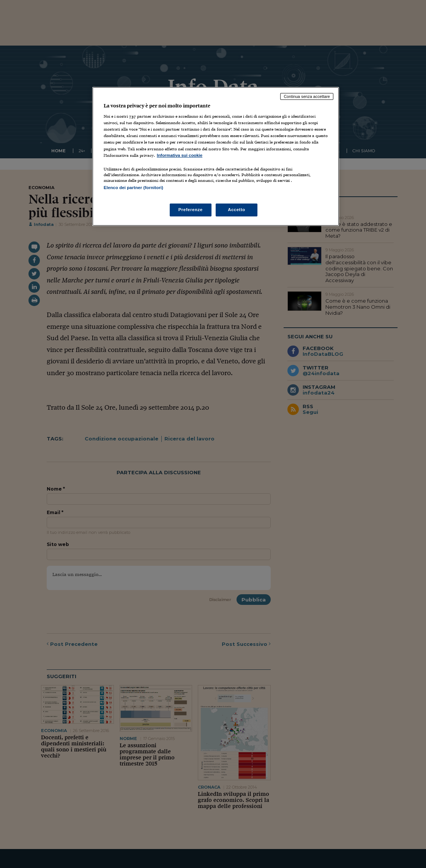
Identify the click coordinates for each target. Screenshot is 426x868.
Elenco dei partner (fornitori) (133, 188)
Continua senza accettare (307, 96)
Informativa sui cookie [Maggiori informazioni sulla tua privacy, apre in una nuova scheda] (180, 155)
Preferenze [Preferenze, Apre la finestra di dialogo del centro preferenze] (191, 210)
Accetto (237, 210)
